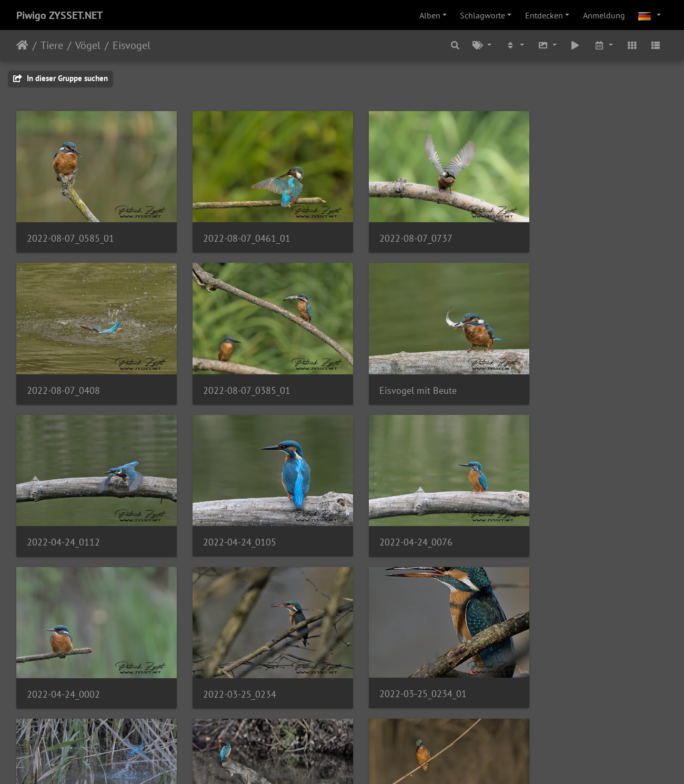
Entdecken (544, 15)
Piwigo (364, 762)
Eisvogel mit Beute (232, 377)
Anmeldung (604, 15)
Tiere (52, 45)
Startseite (22, 45)
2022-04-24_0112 (397, 377)
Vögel (88, 45)
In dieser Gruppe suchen (61, 78)
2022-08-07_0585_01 (71, 232)
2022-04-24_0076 (63, 523)
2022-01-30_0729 (230, 668)
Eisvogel (132, 45)
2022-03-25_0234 (397, 523)
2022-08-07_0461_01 (237, 232)
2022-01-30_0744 (397, 668)
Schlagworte (482, 15)
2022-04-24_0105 (564, 377)
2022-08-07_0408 (564, 232)
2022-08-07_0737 (397, 231)
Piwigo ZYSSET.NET (59, 15)
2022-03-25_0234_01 (571, 522)
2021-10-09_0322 (63, 668)
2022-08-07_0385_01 (71, 377)
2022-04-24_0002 (230, 523)
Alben (430, 15)
